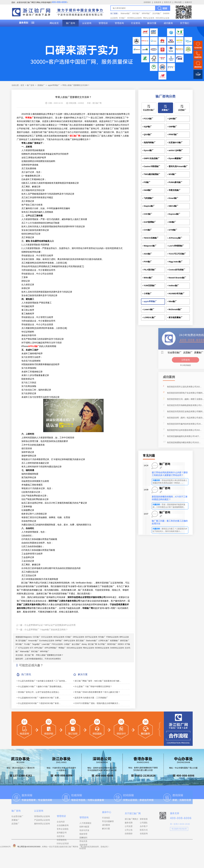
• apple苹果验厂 (150, 301)
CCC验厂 (37, 637)
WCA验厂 (19, 644)
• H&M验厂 (147, 190)
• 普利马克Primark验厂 (178, 166)
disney (84, 644)
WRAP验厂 (146, 13)
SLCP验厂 (102, 644)
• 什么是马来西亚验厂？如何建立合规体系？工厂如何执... (42, 681)
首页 (22, 85)
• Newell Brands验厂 (177, 278)
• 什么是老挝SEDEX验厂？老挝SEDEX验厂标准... (39, 703)
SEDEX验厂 (112, 644)
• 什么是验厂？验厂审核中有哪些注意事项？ (93, 686)
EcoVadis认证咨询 (47, 641)
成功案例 (168, 23)
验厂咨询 (71, 23)
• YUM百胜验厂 (149, 286)
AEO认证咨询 (59, 637)
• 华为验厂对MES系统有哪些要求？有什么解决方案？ (97, 692)
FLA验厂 (28, 644)
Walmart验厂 (126, 13)
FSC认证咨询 (57, 644)
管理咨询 (119, 23)
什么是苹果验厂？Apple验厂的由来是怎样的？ (46, 630)
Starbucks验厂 (92, 641)
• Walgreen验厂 (149, 246)
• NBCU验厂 (173, 206)
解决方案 (152, 23)
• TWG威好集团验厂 (151, 174)
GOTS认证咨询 (91, 637)
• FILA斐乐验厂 (149, 270)
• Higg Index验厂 (175, 262)
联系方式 (168, 2)
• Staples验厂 (149, 206)
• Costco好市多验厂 (176, 270)
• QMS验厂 (172, 119)
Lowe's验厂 (46, 644)
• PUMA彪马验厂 (175, 182)
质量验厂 (41, 85)
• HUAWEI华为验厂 (176, 294)
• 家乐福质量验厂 (175, 317)
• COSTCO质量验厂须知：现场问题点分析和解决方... (97, 703)
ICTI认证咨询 (24, 648)
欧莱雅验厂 (115, 641)
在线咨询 (157, 2)
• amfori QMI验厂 (175, 150)
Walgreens (28, 637)
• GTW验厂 (172, 230)
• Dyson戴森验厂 (175, 158)
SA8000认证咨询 (117, 648)
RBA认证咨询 (149, 18)
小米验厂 (67, 644)
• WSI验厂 (172, 174)
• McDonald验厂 (175, 309)
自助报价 (147, 2)
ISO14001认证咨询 (74, 648)
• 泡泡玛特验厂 (149, 142)
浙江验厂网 (92, 644)
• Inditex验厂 (173, 286)
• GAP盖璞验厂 (149, 222)
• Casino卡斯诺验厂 (151, 166)
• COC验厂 (147, 214)
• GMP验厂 (172, 127)
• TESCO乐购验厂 (150, 238)
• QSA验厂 (147, 134)
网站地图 (178, 2)
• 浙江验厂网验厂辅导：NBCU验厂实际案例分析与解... (97, 681)
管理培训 (103, 23)
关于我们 (185, 23)
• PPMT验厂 (173, 134)
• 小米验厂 (147, 294)
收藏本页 (188, 2)
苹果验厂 (62, 648)
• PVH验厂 (147, 262)
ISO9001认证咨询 (134, 18)
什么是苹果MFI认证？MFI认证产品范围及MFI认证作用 (50, 625)
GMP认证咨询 (69, 641)
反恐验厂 (182, 110)
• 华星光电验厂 (174, 190)
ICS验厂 (122, 18)
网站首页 (54, 23)
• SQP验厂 (147, 127)
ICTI (31, 648)
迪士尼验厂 (76, 644)
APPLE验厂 (39, 648)
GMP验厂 (59, 641)
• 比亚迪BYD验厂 (175, 142)
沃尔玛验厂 (157, 13)
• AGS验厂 (147, 254)
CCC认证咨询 (47, 637)
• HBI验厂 (172, 222)
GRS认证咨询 (78, 637)
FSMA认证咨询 (112, 637)
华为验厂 (102, 637)
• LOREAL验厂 (149, 317)
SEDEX (121, 644)
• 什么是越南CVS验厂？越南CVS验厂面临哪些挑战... (40, 686)
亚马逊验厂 (23, 641)
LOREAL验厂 (104, 641)
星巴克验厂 (80, 641)
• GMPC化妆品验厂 (151, 158)
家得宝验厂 (125, 641)
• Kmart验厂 (173, 198)
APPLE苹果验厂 (51, 648)
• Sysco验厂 (148, 150)
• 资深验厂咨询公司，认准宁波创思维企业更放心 (38, 692)
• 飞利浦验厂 (148, 198)
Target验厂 (36, 644)
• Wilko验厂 (148, 278)
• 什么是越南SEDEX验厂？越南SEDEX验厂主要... (39, 698)
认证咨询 (87, 23)
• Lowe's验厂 (148, 309)
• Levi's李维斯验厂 (176, 246)
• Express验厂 (174, 214)
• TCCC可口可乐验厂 (177, 254)
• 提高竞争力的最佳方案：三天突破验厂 (91, 698)
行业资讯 (136, 23)
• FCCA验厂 (148, 119)
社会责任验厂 (149, 110)
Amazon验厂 (33, 641)
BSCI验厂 (136, 13)
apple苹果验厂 (54, 85)
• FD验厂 (146, 182)
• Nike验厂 (172, 301)
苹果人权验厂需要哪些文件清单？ (50, 655)
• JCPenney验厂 (175, 238)
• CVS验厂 (147, 230)
